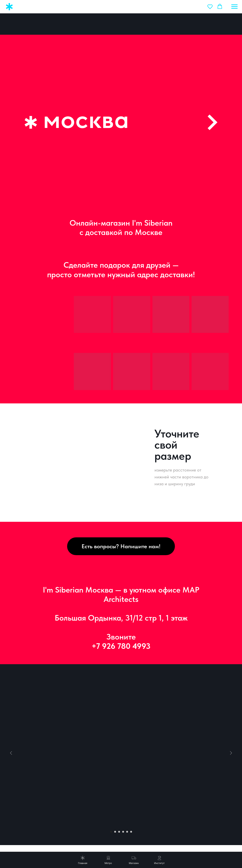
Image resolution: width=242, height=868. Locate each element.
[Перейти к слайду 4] (123, 823)
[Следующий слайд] (231, 744)
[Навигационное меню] (234, 7)
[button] (210, 6)
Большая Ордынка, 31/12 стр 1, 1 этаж (121, 609)
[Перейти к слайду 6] (131, 823)
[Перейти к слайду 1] (111, 823)
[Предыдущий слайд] (11, 744)
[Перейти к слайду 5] (127, 823)
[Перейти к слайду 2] (115, 823)
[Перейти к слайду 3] (119, 823)
